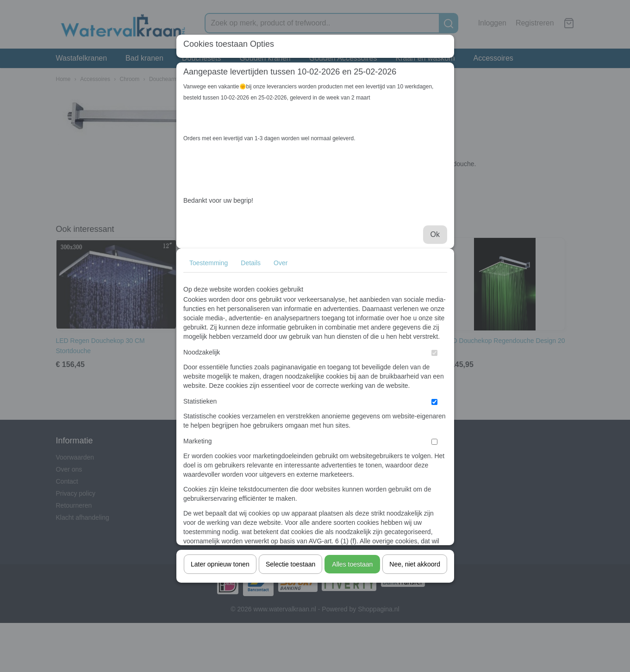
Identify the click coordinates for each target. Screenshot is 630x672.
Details (251, 263)
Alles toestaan (352, 564)
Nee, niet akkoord (415, 564)
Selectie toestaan (290, 564)
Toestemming (209, 263)
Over (281, 263)
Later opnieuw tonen (220, 564)
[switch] (434, 353)
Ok (435, 234)
